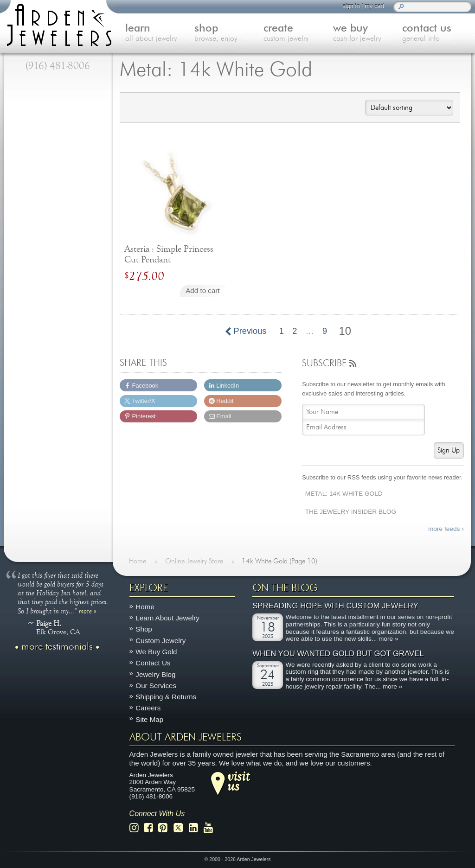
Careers (148, 708)
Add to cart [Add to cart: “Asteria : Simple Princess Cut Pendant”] (202, 290)
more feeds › (446, 529)
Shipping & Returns (166, 697)
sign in (351, 6)
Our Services (156, 686)
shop (229, 33)
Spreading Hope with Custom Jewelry (335, 606)
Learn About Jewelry (167, 618)
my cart (374, 6)
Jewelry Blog (155, 674)
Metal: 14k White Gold (344, 494)
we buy (368, 33)
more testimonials (57, 647)
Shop (144, 629)
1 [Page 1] (282, 331)
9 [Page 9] (325, 331)
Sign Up (449, 450)
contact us (437, 33)
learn (160, 33)
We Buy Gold (156, 652)
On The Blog (285, 588)
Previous (246, 331)
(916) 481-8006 (58, 66)
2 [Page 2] (295, 331)
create (298, 33)
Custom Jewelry (160, 641)
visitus (238, 781)
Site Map (149, 719)
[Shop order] (409, 108)
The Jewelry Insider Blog (351, 512)
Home (145, 607)
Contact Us (153, 663)
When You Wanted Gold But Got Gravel (338, 654)
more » (87, 611)
